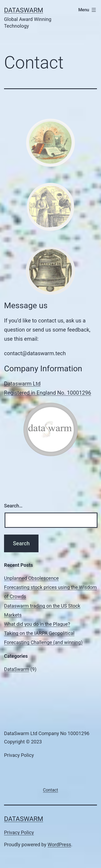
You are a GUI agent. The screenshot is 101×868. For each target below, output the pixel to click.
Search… (13, 506)
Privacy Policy (19, 832)
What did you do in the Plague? (37, 624)
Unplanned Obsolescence (31, 578)
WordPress (59, 845)
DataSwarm (24, 10)
